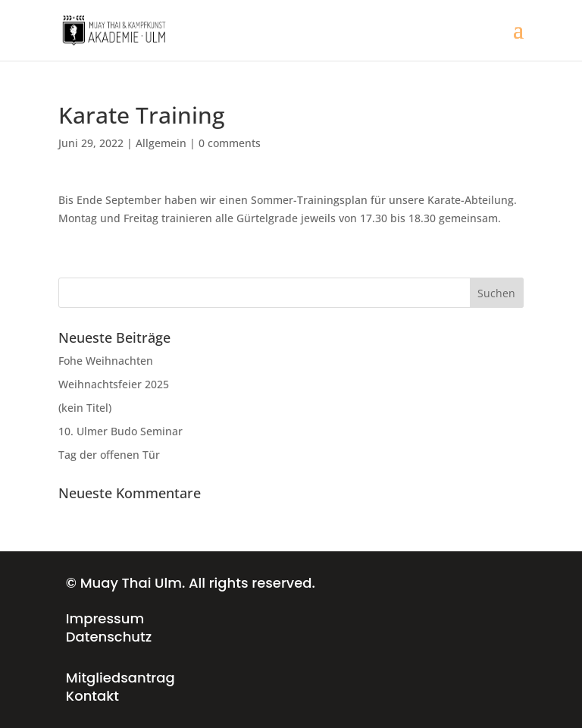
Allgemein (161, 143)
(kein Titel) (85, 408)
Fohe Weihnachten (106, 361)
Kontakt (92, 696)
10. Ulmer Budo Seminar (120, 431)
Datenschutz (109, 637)
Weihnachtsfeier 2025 (114, 384)
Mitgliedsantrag (120, 678)
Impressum (105, 618)
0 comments (230, 143)
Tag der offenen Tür (109, 455)
